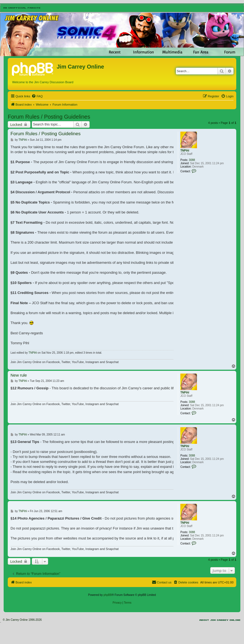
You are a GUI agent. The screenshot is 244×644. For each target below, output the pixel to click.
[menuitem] (37, 96)
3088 (192, 160)
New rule (19, 375)
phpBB (108, 595)
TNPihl (185, 151)
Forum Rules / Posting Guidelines (49, 117)
